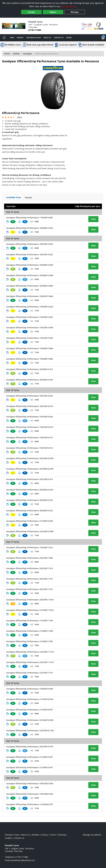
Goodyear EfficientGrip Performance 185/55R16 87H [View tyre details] (30, 406)
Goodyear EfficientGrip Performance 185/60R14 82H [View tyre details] (30, 228)
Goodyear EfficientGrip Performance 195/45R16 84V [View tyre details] (30, 417)
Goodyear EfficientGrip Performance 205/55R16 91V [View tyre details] (30, 479)
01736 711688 (35, 30)
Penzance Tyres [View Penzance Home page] (12, 835)
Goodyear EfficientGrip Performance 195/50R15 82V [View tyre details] (30, 317)
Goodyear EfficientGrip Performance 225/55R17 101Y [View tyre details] (30, 662)
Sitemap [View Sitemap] (62, 835)
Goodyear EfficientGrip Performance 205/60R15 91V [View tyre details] (30, 369)
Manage (75, 12)
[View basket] (103, 38)
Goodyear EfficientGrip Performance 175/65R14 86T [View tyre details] (30, 218)
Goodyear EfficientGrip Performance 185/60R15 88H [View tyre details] (30, 286)
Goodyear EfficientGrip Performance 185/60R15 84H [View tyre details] (30, 265)
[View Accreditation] (99, 26)
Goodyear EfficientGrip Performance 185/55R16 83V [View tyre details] (30, 396)
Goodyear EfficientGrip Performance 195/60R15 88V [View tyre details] (30, 359)
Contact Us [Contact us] (59, 38)
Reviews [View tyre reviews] (28, 198)
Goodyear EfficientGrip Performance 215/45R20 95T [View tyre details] (30, 804)
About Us (47, 38)
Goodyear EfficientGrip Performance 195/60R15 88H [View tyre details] (30, 348)
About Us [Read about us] (26, 835)
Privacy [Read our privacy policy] (45, 835)
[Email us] (23, 860)
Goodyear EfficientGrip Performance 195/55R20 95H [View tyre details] (30, 783)
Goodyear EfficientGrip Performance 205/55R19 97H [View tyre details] (30, 747)
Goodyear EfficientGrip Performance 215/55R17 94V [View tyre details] (30, 621)
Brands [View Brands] (16, 54)
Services (20, 38)
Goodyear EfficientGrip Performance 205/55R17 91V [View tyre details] (30, 568)
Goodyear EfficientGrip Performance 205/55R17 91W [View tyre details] (30, 600)
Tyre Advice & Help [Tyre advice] (33, 38)
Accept (31, 12)
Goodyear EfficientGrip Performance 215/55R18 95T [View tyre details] (30, 710)
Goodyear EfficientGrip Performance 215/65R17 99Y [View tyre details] (29, 641)
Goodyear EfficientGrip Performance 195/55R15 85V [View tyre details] (30, 338)
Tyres (12, 38)
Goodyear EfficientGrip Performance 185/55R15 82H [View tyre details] (30, 244)
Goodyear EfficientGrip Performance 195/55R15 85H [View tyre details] (30, 328)
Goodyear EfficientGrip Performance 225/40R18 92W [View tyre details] (30, 720)
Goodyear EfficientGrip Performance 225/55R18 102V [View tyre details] (30, 730)
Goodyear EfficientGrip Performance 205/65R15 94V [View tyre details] (30, 380)
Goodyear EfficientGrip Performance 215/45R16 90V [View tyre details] (30, 521)
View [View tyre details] (93, 219)
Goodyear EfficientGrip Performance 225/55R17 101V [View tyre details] (30, 652)
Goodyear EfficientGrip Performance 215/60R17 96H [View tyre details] (30, 631)
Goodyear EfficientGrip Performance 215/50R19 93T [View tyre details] (30, 757)
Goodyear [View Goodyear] (27, 54)
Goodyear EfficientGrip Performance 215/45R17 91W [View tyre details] (30, 610)
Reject (53, 12)
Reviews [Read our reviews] (36, 835)
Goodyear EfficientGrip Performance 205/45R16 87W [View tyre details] (30, 458)
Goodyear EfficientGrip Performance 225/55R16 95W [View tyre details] (30, 531)
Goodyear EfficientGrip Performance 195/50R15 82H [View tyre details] (30, 307)
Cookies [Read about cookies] (8, 838)
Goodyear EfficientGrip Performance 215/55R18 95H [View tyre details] (30, 699)
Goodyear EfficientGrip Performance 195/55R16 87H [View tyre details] (30, 427)
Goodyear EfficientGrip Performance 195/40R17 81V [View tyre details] (30, 547)
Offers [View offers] (69, 38)
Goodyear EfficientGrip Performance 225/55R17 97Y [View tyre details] (29, 673)
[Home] (4, 38)
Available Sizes (14, 197)
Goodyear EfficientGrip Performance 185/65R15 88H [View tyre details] (30, 296)
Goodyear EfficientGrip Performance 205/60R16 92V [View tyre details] (30, 500)
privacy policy (69, 6)
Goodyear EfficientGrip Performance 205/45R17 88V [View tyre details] (30, 558)
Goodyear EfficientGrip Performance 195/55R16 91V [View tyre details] (30, 438)
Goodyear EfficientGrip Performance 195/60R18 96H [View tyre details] (30, 689)
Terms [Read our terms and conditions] (53, 835)
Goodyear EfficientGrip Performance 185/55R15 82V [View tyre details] (30, 254)
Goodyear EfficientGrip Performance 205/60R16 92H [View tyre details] (30, 490)
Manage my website (92, 835)
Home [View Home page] (7, 54)
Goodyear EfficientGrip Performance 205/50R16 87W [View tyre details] (30, 469)
